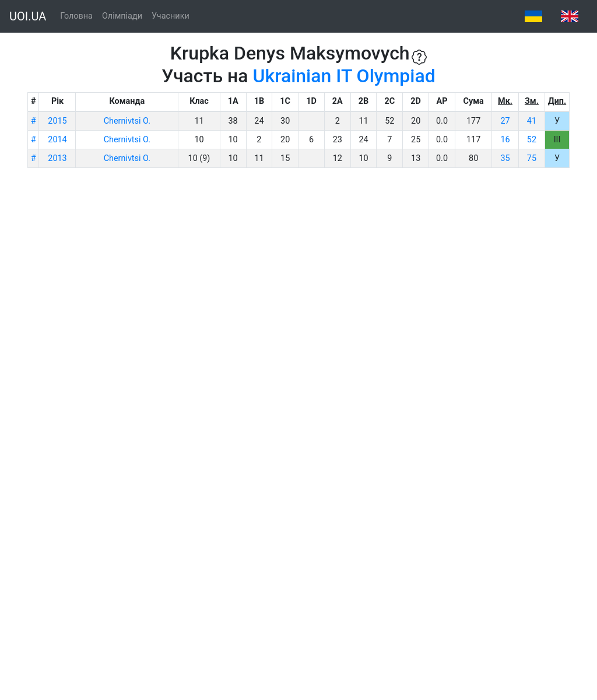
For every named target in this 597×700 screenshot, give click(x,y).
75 (532, 158)
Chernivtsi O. (127, 121)
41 (532, 121)
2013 (57, 158)
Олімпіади (122, 16)
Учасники (171, 16)
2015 (57, 121)
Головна (76, 16)
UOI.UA (28, 16)
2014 (57, 140)
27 (505, 121)
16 (505, 140)
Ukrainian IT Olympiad (344, 76)
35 (505, 158)
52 (532, 140)
